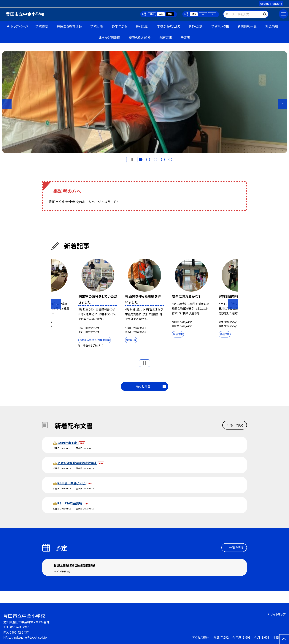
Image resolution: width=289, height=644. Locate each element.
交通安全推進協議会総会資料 (77, 463)
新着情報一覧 (247, 26)
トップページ (20, 26)
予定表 (185, 37)
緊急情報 (272, 26)
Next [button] (282, 104)
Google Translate (271, 4)
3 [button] (155, 160)
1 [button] (141, 160)
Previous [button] (7, 104)
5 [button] (170, 160)
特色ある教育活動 (69, 26)
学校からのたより (169, 26)
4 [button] (163, 160)
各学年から (119, 26)
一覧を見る (236, 547)
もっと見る (143, 386)
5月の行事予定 (68, 443)
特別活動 (142, 26)
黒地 (170, 14)
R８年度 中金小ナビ (72, 483)
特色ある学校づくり (93, 345)
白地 (161, 14)
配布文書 (166, 37)
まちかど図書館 (109, 37)
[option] (145, 102)
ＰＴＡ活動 (196, 26)
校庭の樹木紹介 (140, 37)
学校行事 (97, 26)
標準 (194, 14)
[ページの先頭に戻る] (284, 639)
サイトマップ (278, 614)
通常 (152, 14)
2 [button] (148, 160)
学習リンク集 (220, 26)
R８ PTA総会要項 (70, 503)
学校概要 (42, 26)
